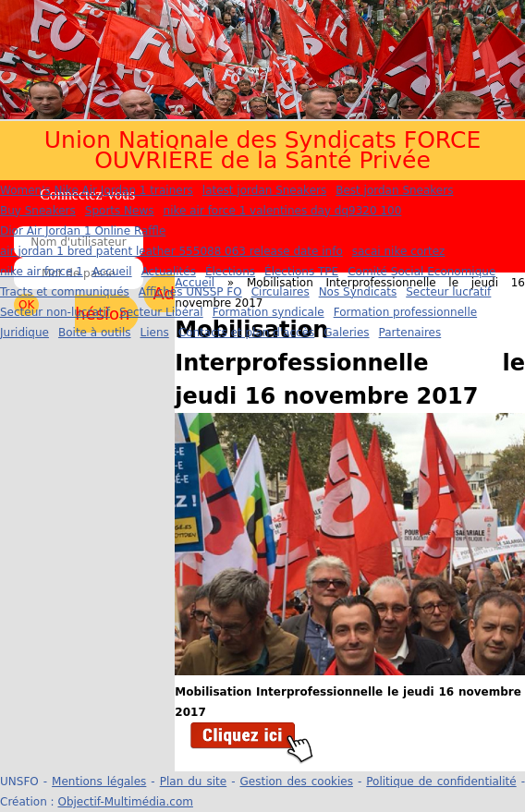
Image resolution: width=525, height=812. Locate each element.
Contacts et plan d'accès (246, 333)
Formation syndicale (269, 312)
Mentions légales (99, 782)
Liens (155, 333)
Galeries (346, 333)
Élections (230, 272)
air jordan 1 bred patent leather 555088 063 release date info (171, 251)
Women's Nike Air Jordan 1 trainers (97, 190)
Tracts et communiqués (65, 292)
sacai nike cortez (399, 251)
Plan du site (193, 782)
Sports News (120, 211)
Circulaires (281, 292)
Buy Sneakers (38, 211)
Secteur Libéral (161, 312)
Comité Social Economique (421, 272)
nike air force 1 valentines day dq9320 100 (283, 211)
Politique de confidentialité (441, 782)
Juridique (24, 333)
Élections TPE (301, 272)
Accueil (112, 272)
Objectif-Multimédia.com (125, 802)
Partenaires (410, 333)
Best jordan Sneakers (394, 190)
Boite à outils (95, 333)
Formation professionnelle (405, 312)
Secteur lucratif (448, 292)
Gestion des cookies (297, 782)
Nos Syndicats (358, 292)
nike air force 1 (42, 272)
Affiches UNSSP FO (190, 292)
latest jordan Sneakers (264, 190)
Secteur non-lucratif (55, 312)
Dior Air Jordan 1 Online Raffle (83, 231)
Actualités (169, 272)
